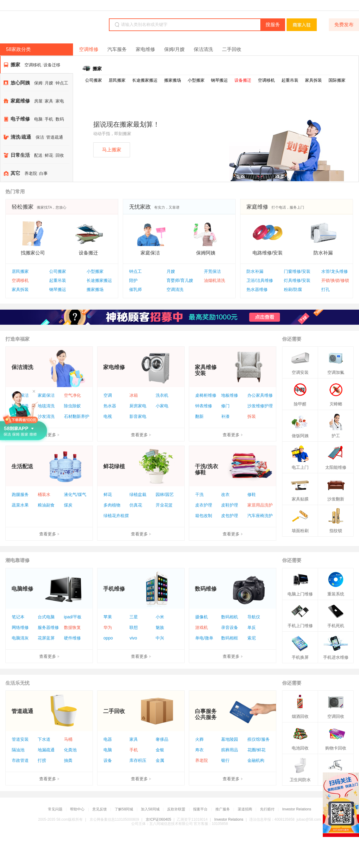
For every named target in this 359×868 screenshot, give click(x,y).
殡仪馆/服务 (259, 739)
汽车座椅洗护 (260, 516)
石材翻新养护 (77, 416)
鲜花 (49, 155)
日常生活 (20, 155)
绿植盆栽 (138, 494)
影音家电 (138, 416)
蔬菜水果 (20, 505)
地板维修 (230, 395)
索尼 (252, 638)
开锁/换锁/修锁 (335, 280)
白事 (43, 174)
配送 (38, 155)
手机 (49, 119)
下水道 (44, 739)
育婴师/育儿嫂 (180, 280)
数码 (60, 119)
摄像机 (202, 617)
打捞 (42, 760)
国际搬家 (337, 80)
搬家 (15, 65)
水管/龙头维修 (335, 271)
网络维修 (20, 627)
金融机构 (256, 760)
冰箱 (134, 395)
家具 (49, 101)
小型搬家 (196, 80)
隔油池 (18, 750)
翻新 (199, 416)
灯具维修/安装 (297, 280)
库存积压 (138, 760)
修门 (225, 406)
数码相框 (230, 638)
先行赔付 (267, 809)
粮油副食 (46, 505)
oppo (108, 638)
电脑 (38, 119)
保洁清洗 (203, 49)
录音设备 (230, 627)
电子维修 (20, 119)
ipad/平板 (73, 617)
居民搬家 (117, 80)
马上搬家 (112, 150)
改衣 (225, 494)
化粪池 (70, 750)
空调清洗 (175, 289)
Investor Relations (297, 809)
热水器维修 (257, 289)
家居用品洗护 (260, 505)
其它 (15, 173)
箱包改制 (204, 516)
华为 (108, 627)
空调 (108, 395)
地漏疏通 (46, 750)
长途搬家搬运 (145, 80)
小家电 (162, 406)
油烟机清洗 (214, 280)
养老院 (31, 174)
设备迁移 (52, 65)
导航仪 (254, 617)
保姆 (38, 83)
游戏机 (202, 627)
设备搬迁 (243, 80)
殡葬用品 (230, 750)
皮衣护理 (204, 505)
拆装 (252, 416)
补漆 (225, 416)
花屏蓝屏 (46, 638)
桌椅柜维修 (206, 395)
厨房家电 (138, 406)
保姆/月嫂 (174, 49)
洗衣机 (162, 395)
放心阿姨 (20, 83)
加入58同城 (150, 809)
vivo (133, 638)
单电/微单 (204, 638)
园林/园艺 (165, 494)
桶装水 (44, 494)
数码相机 (230, 617)
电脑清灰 (20, 638)
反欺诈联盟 (176, 809)
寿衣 (199, 750)
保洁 (40, 137)
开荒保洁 (212, 271)
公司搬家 (94, 80)
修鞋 (252, 494)
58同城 (43, 25)
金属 (160, 760)
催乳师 (135, 289)
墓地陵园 (230, 739)
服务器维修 (48, 627)
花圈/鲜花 (256, 750)
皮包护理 (230, 516)
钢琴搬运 (219, 80)
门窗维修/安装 (297, 271)
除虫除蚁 (72, 406)
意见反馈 (100, 809)
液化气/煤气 (75, 494)
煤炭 (68, 505)
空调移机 (33, 65)
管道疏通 (55, 137)
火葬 (199, 739)
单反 (252, 627)
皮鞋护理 (230, 505)
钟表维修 (204, 406)
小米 (160, 617)
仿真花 (136, 505)
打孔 (326, 289)
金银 (160, 750)
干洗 (199, 494)
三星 (134, 617)
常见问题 (55, 809)
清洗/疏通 (21, 137)
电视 (108, 416)
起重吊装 (290, 80)
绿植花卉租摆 (116, 516)
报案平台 (200, 809)
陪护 (133, 280)
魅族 (160, 627)
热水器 (110, 406)
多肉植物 (112, 505)
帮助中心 (77, 809)
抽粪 (68, 760)
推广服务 (223, 809)
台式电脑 (46, 617)
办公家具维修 (260, 395)
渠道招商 (245, 809)
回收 (60, 155)
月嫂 (49, 83)
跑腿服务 (20, 494)
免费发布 (344, 25)
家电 (60, 101)
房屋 (38, 101)
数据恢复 (72, 627)
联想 (134, 627)
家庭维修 (20, 101)
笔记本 (18, 617)
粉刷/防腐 (293, 289)
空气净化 (72, 395)
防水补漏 (255, 271)
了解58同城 (124, 809)
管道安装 (20, 739)
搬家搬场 (173, 80)
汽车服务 (117, 49)
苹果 (108, 617)
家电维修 (145, 49)
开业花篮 (164, 505)
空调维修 (89, 49)
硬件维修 (72, 638)
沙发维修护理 (260, 406)
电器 (108, 739)
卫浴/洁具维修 (260, 280)
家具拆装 (313, 80)
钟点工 (62, 83)
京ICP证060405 (158, 819)
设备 (108, 760)
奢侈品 (162, 739)
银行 (225, 760)
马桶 (68, 739)
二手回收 (232, 49)
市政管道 (20, 760)
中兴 (160, 638)
